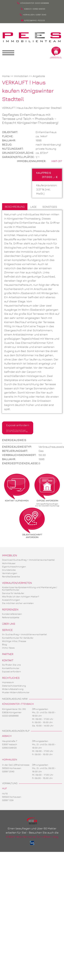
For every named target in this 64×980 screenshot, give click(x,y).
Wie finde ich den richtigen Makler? (21, 597)
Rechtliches (11, 678)
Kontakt (8, 660)
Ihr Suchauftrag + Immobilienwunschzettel (24, 634)
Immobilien (21, 76)
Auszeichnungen (11, 600)
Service (7, 630)
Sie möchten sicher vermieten (18, 603)
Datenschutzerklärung (14, 686)
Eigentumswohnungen (14, 567)
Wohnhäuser (9, 563)
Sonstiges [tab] (50, 207)
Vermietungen (10, 573)
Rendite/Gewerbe (11, 576)
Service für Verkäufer (13, 593)
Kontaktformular (11, 668)
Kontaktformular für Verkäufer (18, 638)
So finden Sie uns (11, 665)
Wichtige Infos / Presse (14, 641)
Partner (8, 654)
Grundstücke (9, 570)
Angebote (39, 76)
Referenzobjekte (11, 617)
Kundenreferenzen (12, 614)
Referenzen (10, 609)
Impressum (8, 682)
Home (6, 76)
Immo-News (8, 648)
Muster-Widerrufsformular (16, 692)
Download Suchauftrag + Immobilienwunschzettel (28, 560)
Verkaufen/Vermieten (17, 583)
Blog (4, 644)
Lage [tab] (33, 207)
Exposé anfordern (18, 428)
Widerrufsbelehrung (13, 689)
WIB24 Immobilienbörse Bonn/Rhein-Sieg (32, 837)
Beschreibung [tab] (15, 207)
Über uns (9, 624)
